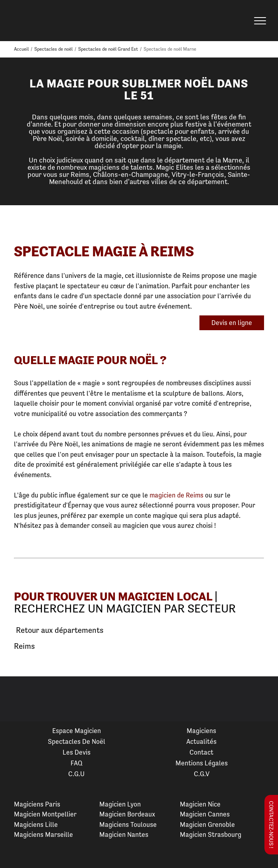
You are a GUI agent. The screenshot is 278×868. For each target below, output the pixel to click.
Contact (201, 752)
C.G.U (76, 774)
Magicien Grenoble (207, 824)
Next (262, 699)
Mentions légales (202, 763)
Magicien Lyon (120, 804)
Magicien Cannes (205, 814)
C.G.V (202, 774)
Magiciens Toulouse (128, 824)
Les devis (77, 752)
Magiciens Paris (37, 804)
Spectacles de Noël (77, 741)
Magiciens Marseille (43, 834)
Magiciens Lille (36, 824)
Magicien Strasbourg (211, 834)
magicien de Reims (176, 495)
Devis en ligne (232, 323)
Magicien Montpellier (45, 814)
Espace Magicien (77, 731)
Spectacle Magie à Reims (104, 251)
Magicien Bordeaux (127, 814)
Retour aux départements (59, 630)
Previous (16, 699)
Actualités (201, 741)
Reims (24, 646)
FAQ (77, 763)
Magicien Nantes (124, 834)
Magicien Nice (200, 804)
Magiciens (201, 731)
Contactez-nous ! (271, 825)
